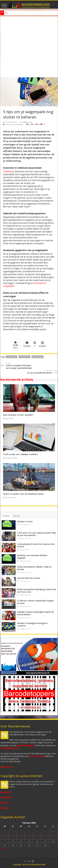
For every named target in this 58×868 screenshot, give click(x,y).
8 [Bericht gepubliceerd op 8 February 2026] (53, 834)
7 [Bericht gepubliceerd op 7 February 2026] (45, 834)
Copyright (6, 792)
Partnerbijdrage (17, 124)
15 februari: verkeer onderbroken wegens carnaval (35, 602)
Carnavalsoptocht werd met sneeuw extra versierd (36, 545)
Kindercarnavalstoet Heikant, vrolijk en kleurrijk (34, 568)
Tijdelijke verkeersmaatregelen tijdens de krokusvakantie (35, 613)
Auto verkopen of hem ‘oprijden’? (18, 415)
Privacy (4, 803)
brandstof (12, 357)
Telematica (9, 171)
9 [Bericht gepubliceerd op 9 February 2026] (5, 838)
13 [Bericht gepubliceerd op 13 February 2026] (37, 838)
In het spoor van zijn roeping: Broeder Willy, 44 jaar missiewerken (37, 534)
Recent (16, 516)
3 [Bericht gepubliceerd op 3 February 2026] (13, 834)
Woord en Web (37, 756)
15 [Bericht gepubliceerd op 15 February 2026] (53, 838)
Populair (6, 516)
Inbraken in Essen (25, 521)
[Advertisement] (29, 47)
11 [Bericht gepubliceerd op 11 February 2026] (21, 838)
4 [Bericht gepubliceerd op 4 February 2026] (21, 834)
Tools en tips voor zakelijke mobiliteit (20, 454)
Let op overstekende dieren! (38, 372)
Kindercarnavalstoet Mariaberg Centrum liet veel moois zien (37, 591)
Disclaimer (6, 797)
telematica (25, 357)
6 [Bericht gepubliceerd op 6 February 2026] (37, 834)
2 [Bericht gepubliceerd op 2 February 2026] (5, 834)
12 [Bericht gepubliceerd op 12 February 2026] (29, 838)
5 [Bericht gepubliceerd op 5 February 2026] (29, 834)
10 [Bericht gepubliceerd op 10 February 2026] (13, 838)
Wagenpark (38, 357)
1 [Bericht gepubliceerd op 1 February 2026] (53, 830)
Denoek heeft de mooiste (15, 13)
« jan (3, 849)
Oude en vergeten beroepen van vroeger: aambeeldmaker (20, 366)
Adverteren (7, 767)
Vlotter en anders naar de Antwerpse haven (23, 494)
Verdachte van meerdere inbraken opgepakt (32, 557)
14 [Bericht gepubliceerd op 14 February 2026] (45, 838)
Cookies (5, 808)
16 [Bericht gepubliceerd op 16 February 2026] (5, 841)
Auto (8, 124)
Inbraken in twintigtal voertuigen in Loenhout (32, 624)
